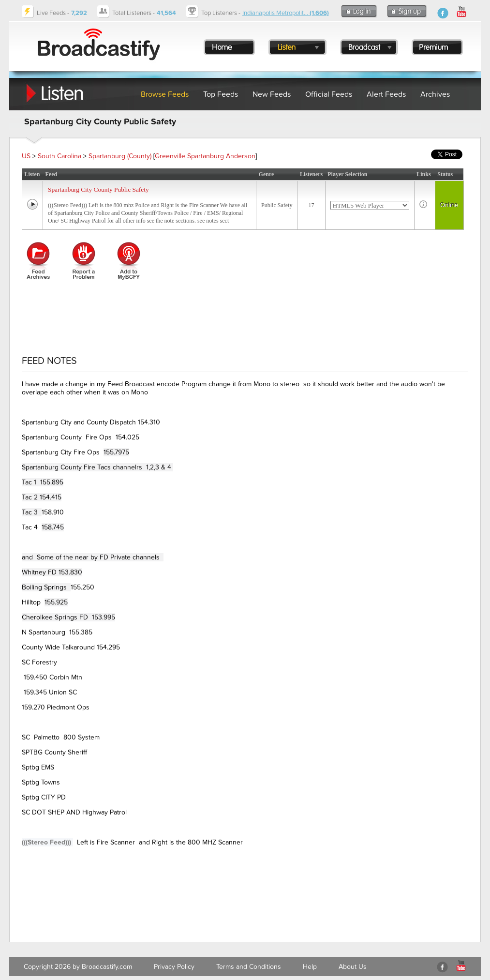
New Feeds (272, 94)
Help (310, 967)
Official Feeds (329, 94)
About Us (353, 967)
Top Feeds (221, 94)
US (26, 156)
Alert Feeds (386, 94)
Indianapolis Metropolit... (286, 13)
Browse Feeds (165, 94)
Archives (435, 94)
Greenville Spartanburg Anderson (205, 156)
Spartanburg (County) (120, 156)
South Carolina (59, 156)
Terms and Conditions (249, 967)
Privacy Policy (174, 967)
